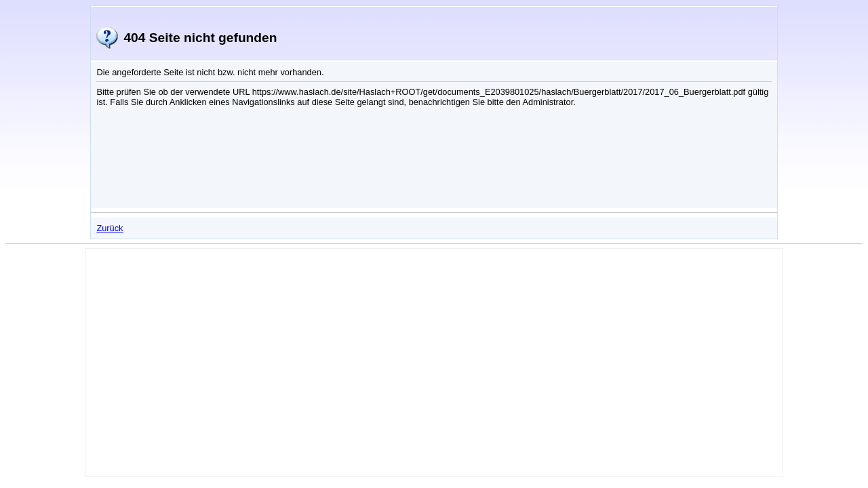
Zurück (110, 228)
